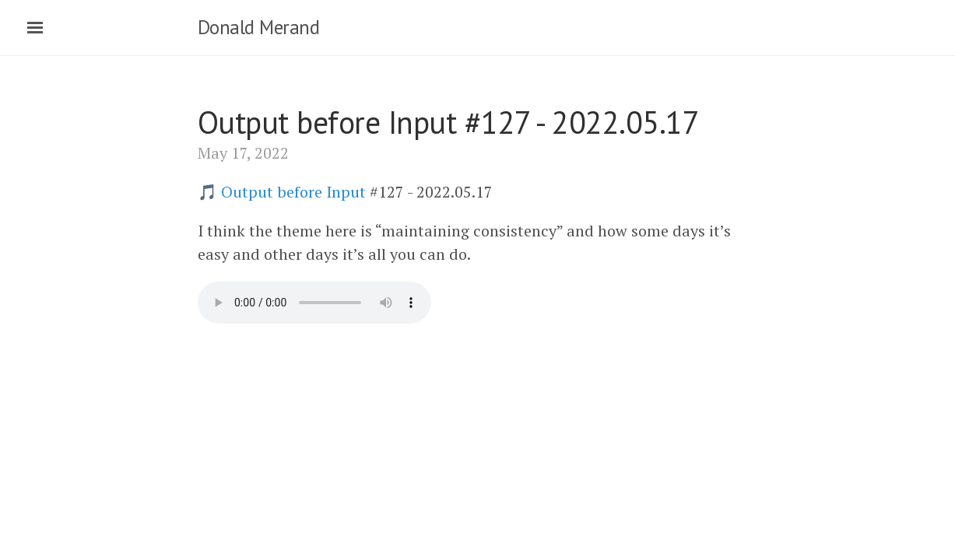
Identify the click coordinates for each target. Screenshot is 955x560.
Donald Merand (259, 27)
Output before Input (293, 192)
